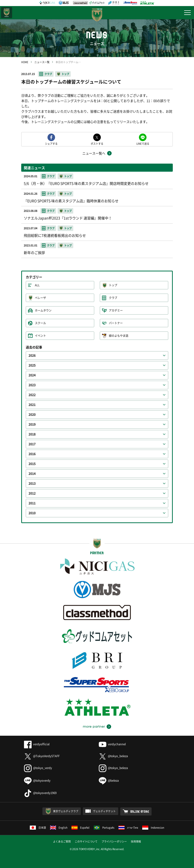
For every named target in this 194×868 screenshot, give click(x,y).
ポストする (97, 143)
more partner (94, 727)
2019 (32, 424)
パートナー (116, 323)
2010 (32, 513)
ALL (37, 285)
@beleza (109, 781)
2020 (32, 415)
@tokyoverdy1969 (40, 793)
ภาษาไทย (128, 827)
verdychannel (112, 744)
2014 (32, 474)
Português (104, 827)
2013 (32, 483)
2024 (32, 375)
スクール (40, 323)
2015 (32, 464)
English (59, 827)
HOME (25, 62)
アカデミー (116, 310)
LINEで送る (143, 143)
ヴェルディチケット (104, 811)
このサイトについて (86, 841)
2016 (32, 454)
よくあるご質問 (62, 841)
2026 (32, 355)
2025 (32, 365)
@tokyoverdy (37, 781)
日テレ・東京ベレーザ (7, 13)
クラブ (48, 74)
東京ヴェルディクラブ (66, 811)
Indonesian (153, 827)
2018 (32, 434)
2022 (32, 395)
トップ (65, 74)
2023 (32, 385)
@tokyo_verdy (38, 768)
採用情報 (136, 841)
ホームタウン (43, 310)
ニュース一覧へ (94, 153)
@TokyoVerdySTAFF (42, 756)
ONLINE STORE (140, 811)
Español (81, 827)
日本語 (38, 827)
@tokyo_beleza (113, 756)
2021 (32, 405)
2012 (32, 493)
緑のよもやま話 (119, 336)
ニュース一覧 (42, 62)
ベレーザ (40, 298)
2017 (32, 444)
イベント (40, 336)
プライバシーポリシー (114, 841)
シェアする (51, 143)
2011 (32, 503)
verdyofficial (37, 744)
